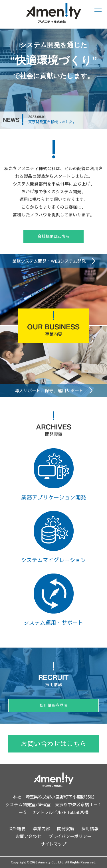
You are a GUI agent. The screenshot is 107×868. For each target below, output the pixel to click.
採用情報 (90, 828)
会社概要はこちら (54, 236)
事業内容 (41, 828)
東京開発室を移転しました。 (52, 123)
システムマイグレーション (54, 537)
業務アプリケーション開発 (54, 475)
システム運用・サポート (53, 600)
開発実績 (66, 828)
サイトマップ (54, 844)
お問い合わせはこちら (54, 743)
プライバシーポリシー (70, 836)
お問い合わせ (29, 836)
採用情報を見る (54, 705)
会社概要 (17, 828)
